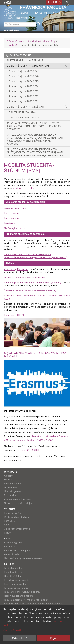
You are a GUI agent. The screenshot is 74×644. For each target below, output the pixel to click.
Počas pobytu (11, 218)
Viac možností (12, 630)
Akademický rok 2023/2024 (24, 86)
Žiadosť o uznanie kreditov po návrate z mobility (30, 291)
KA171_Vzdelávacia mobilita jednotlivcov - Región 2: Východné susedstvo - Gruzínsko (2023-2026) (34, 126)
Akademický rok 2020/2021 (24, 101)
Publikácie (9, 546)
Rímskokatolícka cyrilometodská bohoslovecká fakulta (33, 604)
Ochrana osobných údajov (18, 503)
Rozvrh (8, 533)
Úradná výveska (13, 491)
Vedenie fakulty (12, 483)
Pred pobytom (12, 213)
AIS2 (6, 525)
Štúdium (9, 509)
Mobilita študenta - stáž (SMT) (26, 107)
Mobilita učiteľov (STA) (21, 112)
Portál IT (53, 2)
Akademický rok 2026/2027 (24, 71)
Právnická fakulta (13, 572)
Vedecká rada (11, 554)
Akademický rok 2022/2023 (24, 91)
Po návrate (10, 223)
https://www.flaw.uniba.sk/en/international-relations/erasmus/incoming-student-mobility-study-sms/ (35, 256)
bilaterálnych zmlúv (24, 188)
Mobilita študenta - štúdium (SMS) (28, 66)
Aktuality (9, 476)
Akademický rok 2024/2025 (24, 81)
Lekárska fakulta (13, 568)
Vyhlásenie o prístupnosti (18, 499)
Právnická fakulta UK (18, 41)
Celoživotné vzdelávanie (17, 529)
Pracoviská (10, 495)
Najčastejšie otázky (15, 228)
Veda (7, 539)
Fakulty (9, 564)
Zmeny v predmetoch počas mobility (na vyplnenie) (32, 283)
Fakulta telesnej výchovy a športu (22, 592)
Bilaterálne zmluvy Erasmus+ (25, 60)
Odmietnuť (19, 638)
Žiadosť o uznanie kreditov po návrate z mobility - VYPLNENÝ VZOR (37, 297)
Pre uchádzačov (13, 513)
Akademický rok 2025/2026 (24, 76)
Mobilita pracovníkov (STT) (23, 118)
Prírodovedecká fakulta (17, 580)
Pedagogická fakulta (15, 584)
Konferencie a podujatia (17, 550)
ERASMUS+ (13, 45)
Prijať (53, 638)
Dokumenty (10, 487)
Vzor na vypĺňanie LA (16, 269)
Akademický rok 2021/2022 (24, 96)
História (8, 480)
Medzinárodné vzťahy (43, 41)
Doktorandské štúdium (16, 517)
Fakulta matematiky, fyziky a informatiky (26, 600)
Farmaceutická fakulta (16, 588)
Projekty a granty (13, 543)
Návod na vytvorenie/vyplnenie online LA (26, 277)
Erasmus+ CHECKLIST (16, 315)
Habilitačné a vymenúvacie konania (23, 558)
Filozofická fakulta (14, 576)
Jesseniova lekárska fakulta (19, 596)
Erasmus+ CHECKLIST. (28, 450)
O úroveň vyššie (21, 55)
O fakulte (10, 472)
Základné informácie (15, 208)
